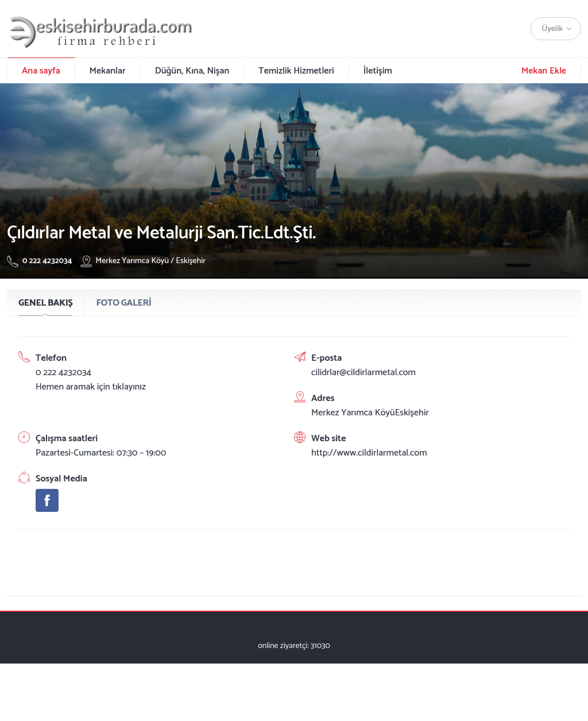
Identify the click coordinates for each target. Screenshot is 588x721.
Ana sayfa (41, 71)
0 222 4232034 (40, 261)
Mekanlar (108, 71)
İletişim (378, 71)
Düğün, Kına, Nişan (192, 71)
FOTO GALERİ (123, 303)
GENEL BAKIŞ (45, 303)
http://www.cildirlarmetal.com (369, 453)
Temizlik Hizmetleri (296, 71)
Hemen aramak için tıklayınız (91, 387)
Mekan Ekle (544, 71)
